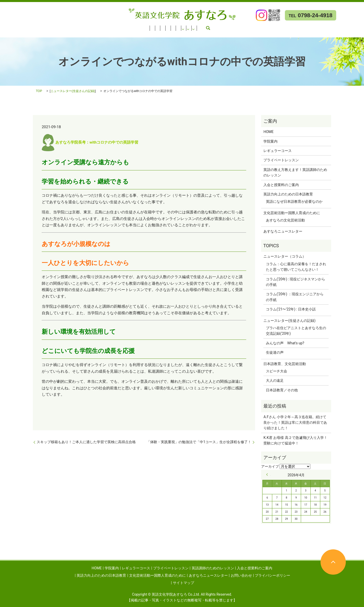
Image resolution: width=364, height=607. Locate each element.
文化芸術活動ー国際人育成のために (288, 27)
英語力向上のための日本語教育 (224, 27)
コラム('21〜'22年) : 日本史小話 (291, 309)
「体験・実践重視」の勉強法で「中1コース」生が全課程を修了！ (199, 442)
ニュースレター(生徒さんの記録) (73, 91)
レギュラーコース (52, 27)
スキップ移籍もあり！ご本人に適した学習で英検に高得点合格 (86, 442)
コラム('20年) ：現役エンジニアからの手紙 (295, 297)
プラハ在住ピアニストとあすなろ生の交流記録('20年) (296, 331)
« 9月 (268, 475)
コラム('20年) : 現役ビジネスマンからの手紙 (295, 282)
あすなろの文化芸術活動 (285, 220)
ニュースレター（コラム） (285, 256)
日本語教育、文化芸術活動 (285, 364)
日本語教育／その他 (282, 390)
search (82, 33)
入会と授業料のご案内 (177, 27)
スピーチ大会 (277, 371)
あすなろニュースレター (22, 33)
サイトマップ (184, 583)
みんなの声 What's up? (285, 343)
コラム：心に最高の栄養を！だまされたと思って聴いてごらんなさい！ (296, 267)
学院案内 (25, 27)
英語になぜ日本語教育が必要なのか (294, 201)
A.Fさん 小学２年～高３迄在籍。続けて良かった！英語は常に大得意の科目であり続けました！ (295, 423)
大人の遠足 (275, 380)
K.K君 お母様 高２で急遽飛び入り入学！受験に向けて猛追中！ (295, 440)
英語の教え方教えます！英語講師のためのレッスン (295, 172)
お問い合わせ (63, 33)
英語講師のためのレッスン (133, 27)
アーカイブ (270, 466)
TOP (39, 91)
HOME (8, 27)
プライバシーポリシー (272, 575)
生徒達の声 (275, 352)
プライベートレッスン (88, 27)
